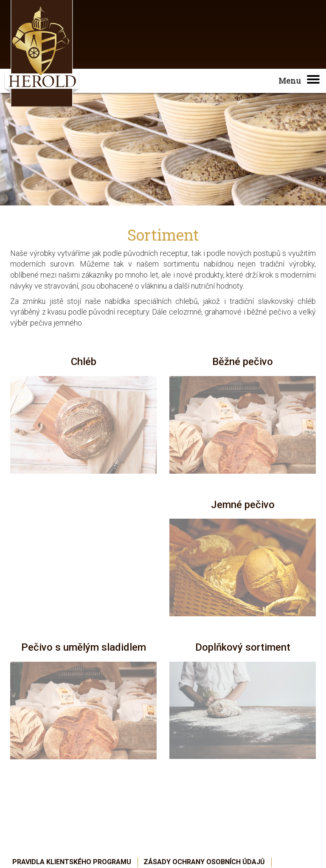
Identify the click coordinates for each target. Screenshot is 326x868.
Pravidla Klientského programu (72, 862)
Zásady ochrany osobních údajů (204, 862)
